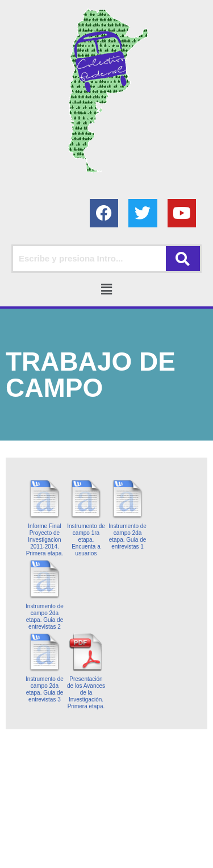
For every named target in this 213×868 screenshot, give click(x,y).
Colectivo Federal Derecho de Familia (75, 843)
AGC (107, 857)
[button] (106, 289)
